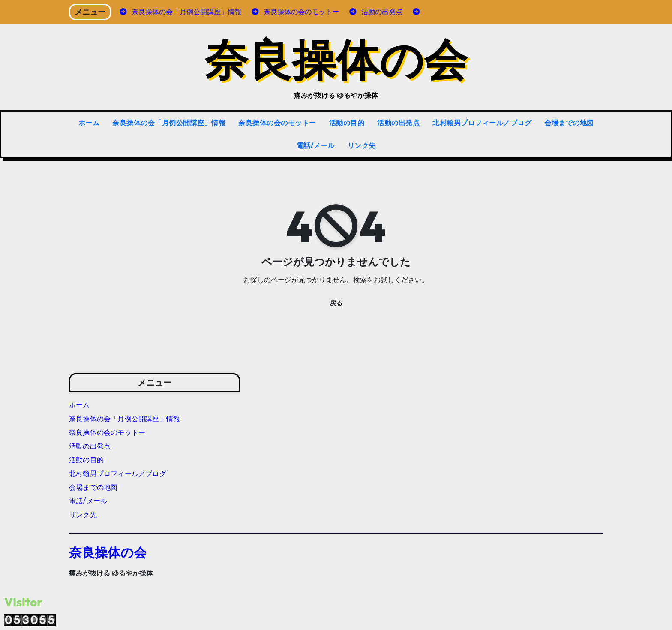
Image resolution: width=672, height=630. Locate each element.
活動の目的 (347, 123)
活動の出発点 (398, 123)
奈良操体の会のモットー (277, 123)
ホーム (89, 123)
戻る (336, 303)
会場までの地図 (569, 123)
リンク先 (362, 145)
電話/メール (316, 145)
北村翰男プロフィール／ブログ (482, 123)
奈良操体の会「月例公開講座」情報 (169, 123)
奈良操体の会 (336, 59)
